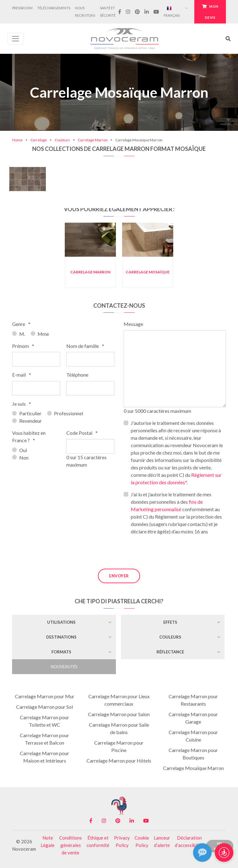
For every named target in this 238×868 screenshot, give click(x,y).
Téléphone (77, 375)
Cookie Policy (142, 841)
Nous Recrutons (85, 12)
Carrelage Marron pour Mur (45, 696)
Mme (43, 334)
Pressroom (22, 8)
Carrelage (39, 140)
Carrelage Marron (93, 140)
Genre (21, 324)
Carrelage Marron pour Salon (119, 714)
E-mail (22, 375)
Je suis (22, 404)
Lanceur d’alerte (162, 841)
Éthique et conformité (98, 841)
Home (17, 140)
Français (172, 12)
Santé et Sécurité (108, 12)
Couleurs (62, 140)
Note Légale (48, 841)
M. (22, 334)
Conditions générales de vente (71, 845)
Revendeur (31, 421)
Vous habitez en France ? (29, 436)
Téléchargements (54, 8)
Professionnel (68, 413)
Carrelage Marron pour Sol (44, 707)
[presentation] (171, 552)
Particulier (30, 413)
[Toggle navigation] (16, 39)
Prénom (23, 346)
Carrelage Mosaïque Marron (193, 768)
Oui (23, 450)
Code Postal (82, 433)
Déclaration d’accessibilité (189, 841)
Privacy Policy (122, 841)
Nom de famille (85, 346)
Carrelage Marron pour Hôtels (119, 761)
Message (133, 324)
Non (24, 458)
